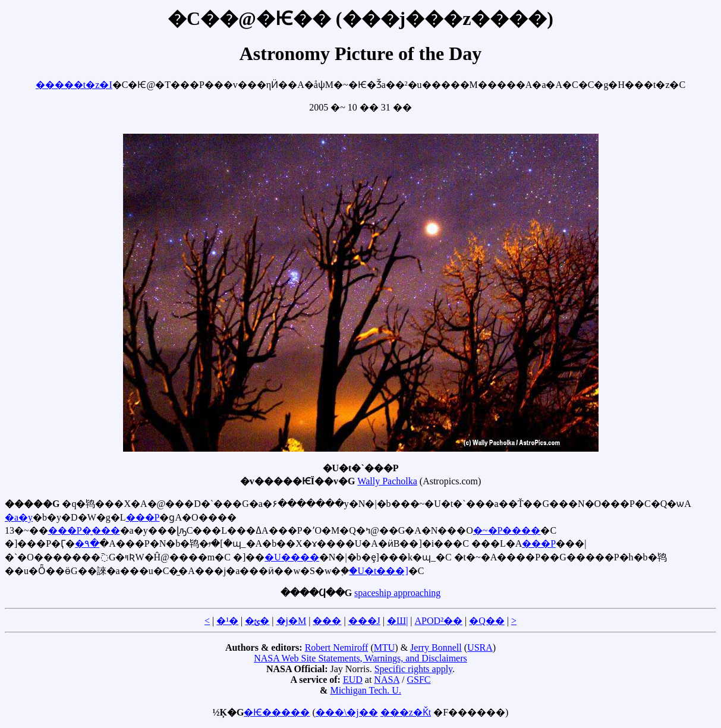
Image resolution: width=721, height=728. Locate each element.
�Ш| (397, 621)
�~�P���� (507, 530)
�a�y (19, 517)
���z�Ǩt (406, 712)
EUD (353, 680)
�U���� (292, 557)
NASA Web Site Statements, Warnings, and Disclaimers (360, 658)
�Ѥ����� (277, 712)
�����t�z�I (74, 85)
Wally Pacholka (387, 481)
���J (364, 621)
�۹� (87, 543)
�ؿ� (257, 621)
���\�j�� (347, 712)
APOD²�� (439, 621)
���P (143, 517)
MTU (385, 647)
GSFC (418, 680)
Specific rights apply (413, 669)
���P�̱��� (84, 530)
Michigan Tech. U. (365, 690)
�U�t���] (378, 571)
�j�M (292, 621)
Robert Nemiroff (337, 647)
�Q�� (487, 621)
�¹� (227, 621)
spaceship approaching (397, 593)
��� (327, 621)
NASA (387, 680)
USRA (480, 647)
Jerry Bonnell (436, 647)
